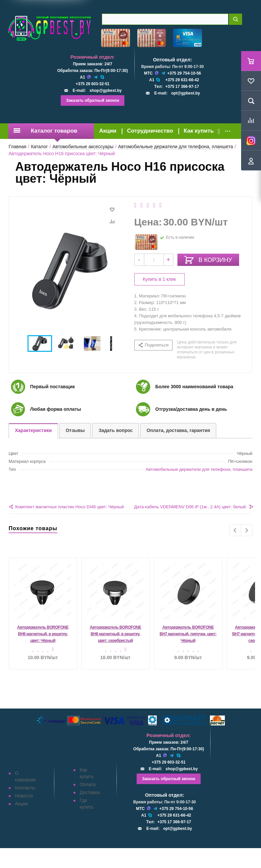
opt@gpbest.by (186, 93)
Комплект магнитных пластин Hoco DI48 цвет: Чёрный (69, 507)
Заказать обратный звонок (93, 100)
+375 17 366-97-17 (182, 87)
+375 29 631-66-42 (182, 80)
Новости (24, 796)
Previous (235, 530)
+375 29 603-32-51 (93, 84)
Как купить (199, 131)
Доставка (90, 792)
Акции (108, 131)
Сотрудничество (150, 131)
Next (247, 530)
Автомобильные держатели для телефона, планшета (199, 469)
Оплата (88, 784)
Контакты (25, 788)
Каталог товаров (45, 131)
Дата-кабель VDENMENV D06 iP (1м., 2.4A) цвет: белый (190, 507)
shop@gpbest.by (106, 91)
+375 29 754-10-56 (184, 73)
